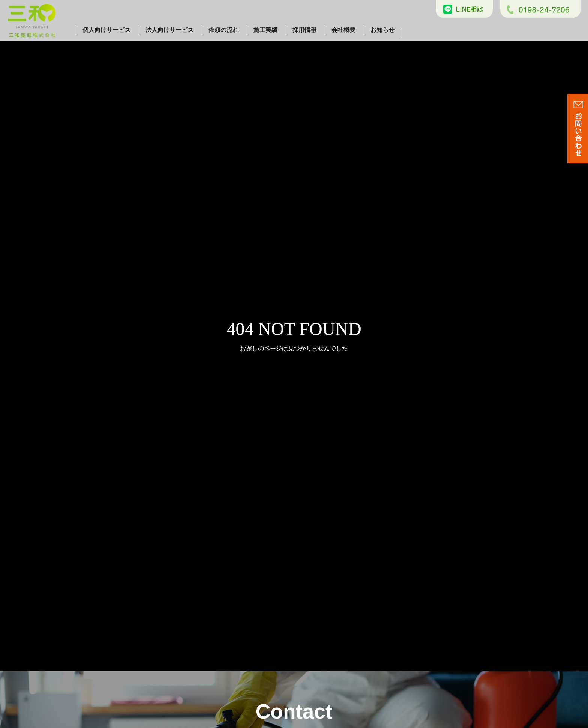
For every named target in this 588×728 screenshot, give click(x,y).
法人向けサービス (169, 30)
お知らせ (382, 30)
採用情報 (304, 30)
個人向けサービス (106, 30)
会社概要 (343, 30)
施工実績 (265, 30)
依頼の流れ (223, 30)
